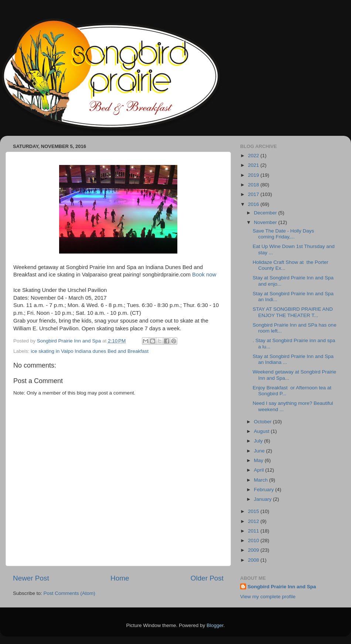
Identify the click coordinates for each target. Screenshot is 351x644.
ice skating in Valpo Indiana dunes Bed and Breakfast (90, 351)
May (259, 460)
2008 (254, 560)
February (265, 490)
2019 (254, 175)
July (259, 441)
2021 (254, 165)
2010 (254, 540)
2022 (254, 156)
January (263, 499)
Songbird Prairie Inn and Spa (282, 587)
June (260, 451)
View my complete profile (268, 597)
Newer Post (31, 578)
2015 (254, 511)
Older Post (207, 578)
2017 (254, 194)
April (260, 470)
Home (120, 578)
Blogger (215, 625)
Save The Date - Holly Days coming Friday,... (283, 234)
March (261, 480)
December (266, 213)
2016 (254, 204)
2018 (254, 185)
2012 (254, 521)
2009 (254, 550)
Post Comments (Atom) (69, 593)
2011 (254, 531)
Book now (204, 275)
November (266, 222)
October (263, 422)
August (262, 431)
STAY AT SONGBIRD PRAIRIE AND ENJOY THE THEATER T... (293, 312)
